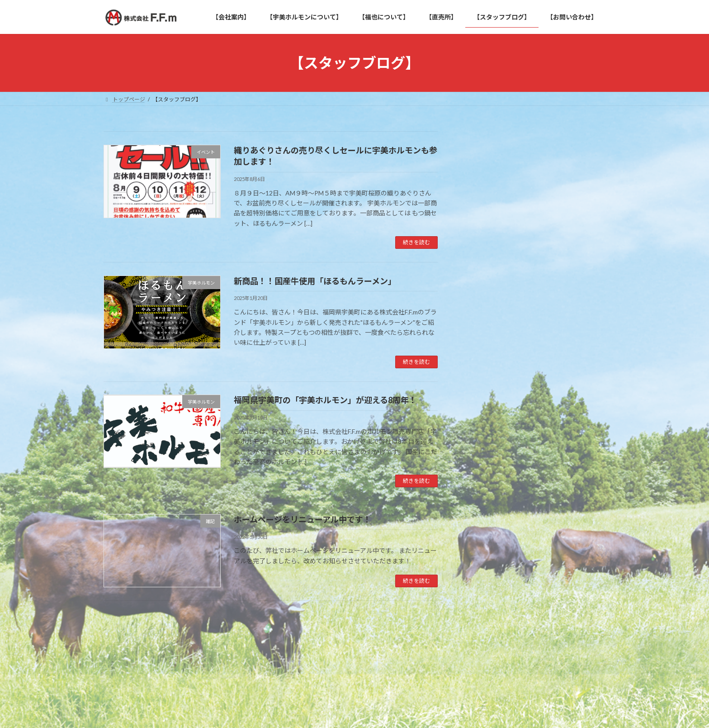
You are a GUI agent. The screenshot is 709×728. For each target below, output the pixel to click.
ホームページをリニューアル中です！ (303, 519)
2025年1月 (488, 510)
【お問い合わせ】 (439, 654)
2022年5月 (488, 528)
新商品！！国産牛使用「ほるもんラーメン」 (315, 281)
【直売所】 (320, 654)
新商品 (482, 424)
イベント (485, 388)
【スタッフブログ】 (375, 654)
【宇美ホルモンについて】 (195, 654)
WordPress (306, 712)
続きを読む (416, 242)
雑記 (479, 443)
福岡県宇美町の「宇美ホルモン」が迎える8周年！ (325, 400)
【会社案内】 (128, 654)
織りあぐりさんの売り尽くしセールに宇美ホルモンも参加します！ (563, 174)
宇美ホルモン (492, 406)
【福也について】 (267, 654)
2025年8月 (488, 492)
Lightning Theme (352, 712)
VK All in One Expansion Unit (413, 712)
